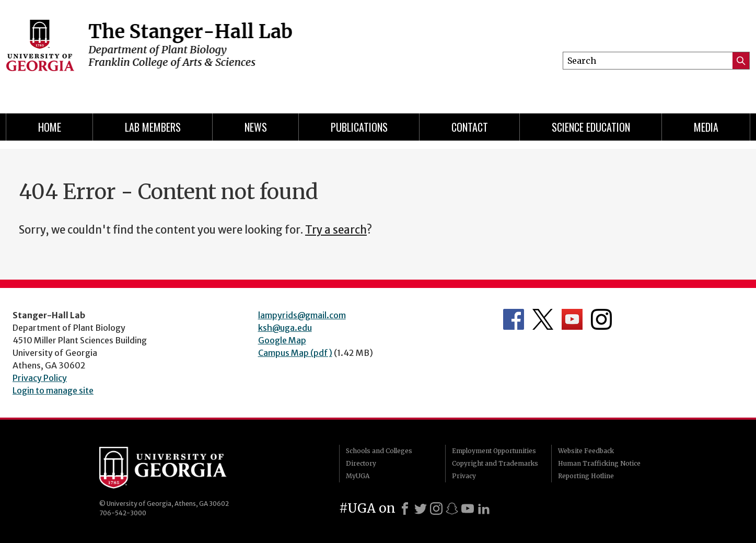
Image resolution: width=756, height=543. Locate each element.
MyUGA (358, 476)
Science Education (591, 127)
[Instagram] (436, 509)
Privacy (464, 476)
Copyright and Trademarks (495, 463)
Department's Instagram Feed (601, 319)
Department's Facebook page (514, 319)
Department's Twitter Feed (543, 319)
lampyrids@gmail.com (302, 315)
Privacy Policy (40, 378)
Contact (470, 127)
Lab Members (153, 127)
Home (50, 127)
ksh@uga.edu (285, 328)
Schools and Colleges (379, 451)
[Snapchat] (452, 509)
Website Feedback (586, 451)
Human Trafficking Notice (599, 463)
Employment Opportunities (494, 451)
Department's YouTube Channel (572, 319)
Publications (359, 127)
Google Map (282, 340)
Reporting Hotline (586, 476)
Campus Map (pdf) (295, 353)
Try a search (336, 230)
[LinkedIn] (484, 509)
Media (706, 127)
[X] (421, 509)
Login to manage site (53, 390)
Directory (361, 463)
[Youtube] (468, 509)
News (256, 127)
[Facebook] (405, 509)
